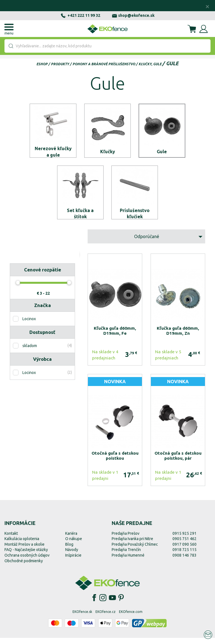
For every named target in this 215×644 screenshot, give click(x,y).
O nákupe (74, 545)
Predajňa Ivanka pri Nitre (132, 545)
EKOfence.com (131, 618)
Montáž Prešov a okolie (24, 550)
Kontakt (11, 539)
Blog (69, 550)
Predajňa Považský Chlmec (135, 550)
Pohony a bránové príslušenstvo (104, 64)
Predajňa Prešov (126, 539)
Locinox (29, 325)
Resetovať (26, 265)
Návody (72, 556)
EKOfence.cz (106, 618)
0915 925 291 (184, 539)
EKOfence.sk (82, 618)
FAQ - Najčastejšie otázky (26, 556)
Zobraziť (59, 265)
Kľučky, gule (150, 64)
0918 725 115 (184, 556)
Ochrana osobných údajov (27, 561)
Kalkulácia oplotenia (22, 545)
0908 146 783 (184, 561)
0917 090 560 (184, 550)
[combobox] (107, 46)
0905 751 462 (184, 545)
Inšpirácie (73, 561)
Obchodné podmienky (24, 567)
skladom (30, 352)
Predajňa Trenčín (126, 556)
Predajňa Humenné (128, 561)
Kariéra (71, 539)
